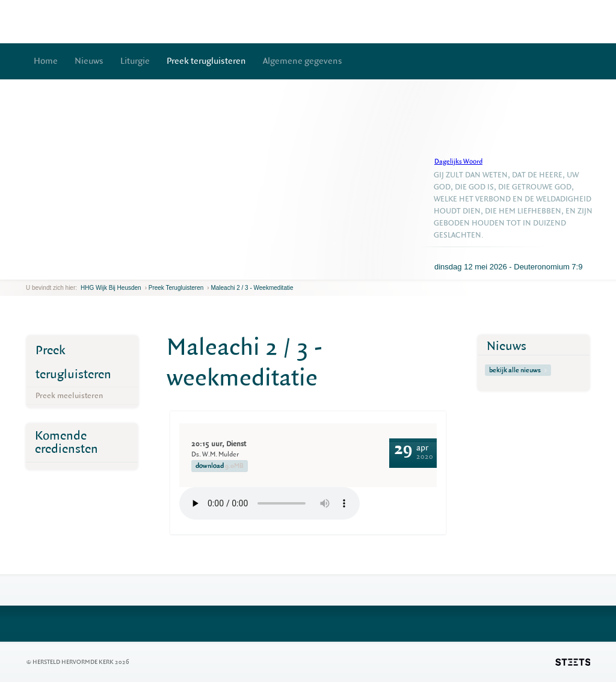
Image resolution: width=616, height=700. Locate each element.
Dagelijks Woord (458, 161)
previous (29, 270)
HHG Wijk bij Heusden (111, 288)
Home (46, 61)
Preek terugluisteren (206, 61)
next (43, 270)
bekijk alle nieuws (518, 370)
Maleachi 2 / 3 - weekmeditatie (252, 288)
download (220, 466)
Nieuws (89, 61)
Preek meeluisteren (69, 395)
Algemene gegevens (303, 61)
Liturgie (135, 61)
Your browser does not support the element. (269, 503)
